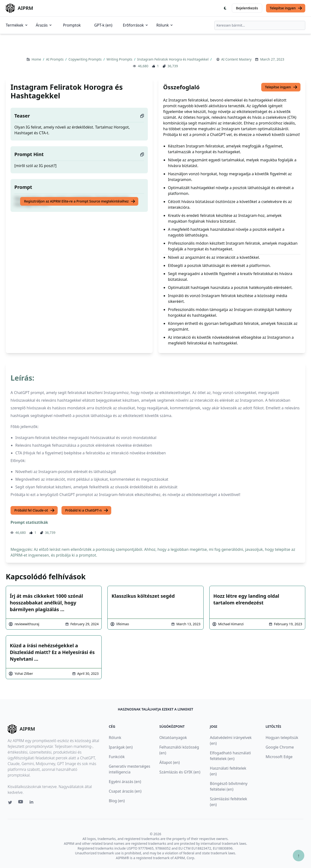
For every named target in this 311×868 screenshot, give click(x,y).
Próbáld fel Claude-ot (35, 510)
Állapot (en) (169, 762)
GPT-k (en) (103, 25)
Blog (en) (117, 801)
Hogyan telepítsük (282, 738)
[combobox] (260, 25)
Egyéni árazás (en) (125, 782)
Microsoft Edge (279, 757)
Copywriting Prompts (85, 59)
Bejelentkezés (247, 8)
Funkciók (117, 757)
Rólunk (165, 25)
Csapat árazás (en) (125, 791)
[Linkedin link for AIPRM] (33, 803)
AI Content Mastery (236, 59)
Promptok (72, 25)
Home (37, 59)
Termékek (17, 25)
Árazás (44, 25)
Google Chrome (280, 747)
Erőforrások (136, 25)
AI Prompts (55, 59)
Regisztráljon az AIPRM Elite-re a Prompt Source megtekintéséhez (80, 201)
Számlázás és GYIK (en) (180, 772)
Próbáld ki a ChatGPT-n (87, 510)
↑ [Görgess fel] (299, 855)
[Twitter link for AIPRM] (10, 802)
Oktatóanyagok (173, 738)
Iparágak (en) (121, 747)
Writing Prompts (120, 59)
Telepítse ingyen (286, 8)
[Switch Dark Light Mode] (225, 8)
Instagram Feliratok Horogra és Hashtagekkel (173, 59)
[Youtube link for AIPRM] (21, 803)
